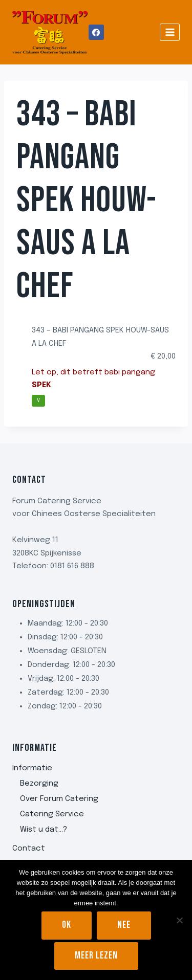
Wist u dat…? (44, 830)
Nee (124, 925)
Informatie (32, 768)
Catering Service (52, 814)
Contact (29, 849)
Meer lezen (96, 956)
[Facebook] (96, 32)
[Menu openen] (170, 32)
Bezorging (39, 784)
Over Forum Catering (59, 799)
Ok (67, 925)
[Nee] (179, 920)
